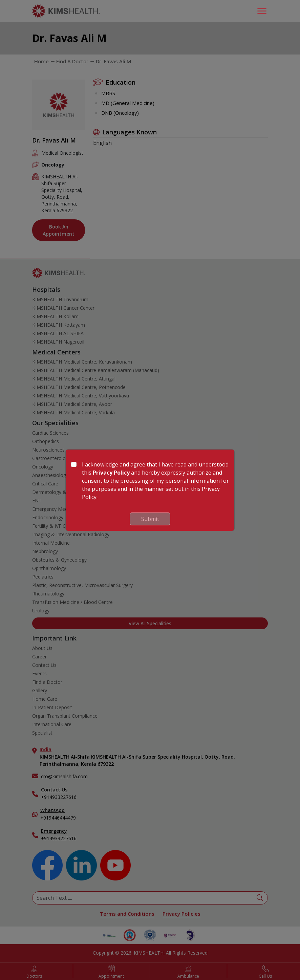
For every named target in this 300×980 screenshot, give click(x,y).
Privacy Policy (111, 473)
